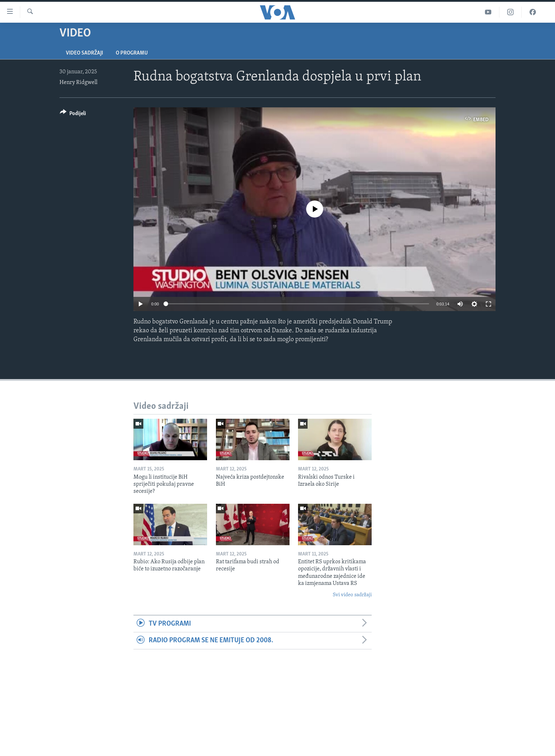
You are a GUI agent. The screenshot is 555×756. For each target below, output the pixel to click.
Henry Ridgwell (78, 83)
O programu (132, 53)
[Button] (73, 115)
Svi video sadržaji (352, 595)
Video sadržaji (84, 53)
